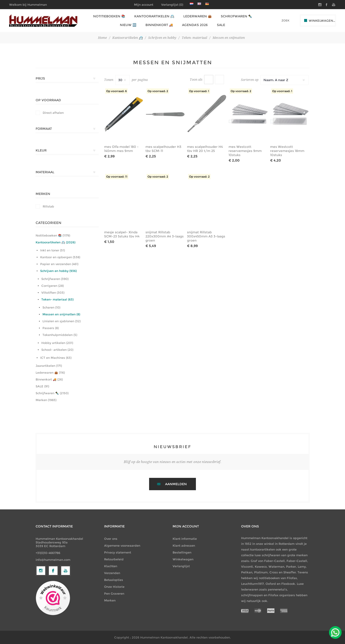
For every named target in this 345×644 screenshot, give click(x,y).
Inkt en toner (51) (53, 250)
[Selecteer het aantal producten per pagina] (122, 80)
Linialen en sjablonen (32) (62, 321)
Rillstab (48, 206)
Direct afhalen (53, 113)
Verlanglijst (181, 566)
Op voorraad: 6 (116, 91)
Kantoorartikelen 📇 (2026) (55, 242)
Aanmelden (176, 484)
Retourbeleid (114, 559)
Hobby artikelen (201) (57, 343)
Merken (43, 194)
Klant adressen (184, 546)
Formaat (44, 129)
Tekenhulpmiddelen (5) (60, 335)
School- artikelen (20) (57, 350)
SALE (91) (42, 386)
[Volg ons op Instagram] (41, 608)
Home (102, 38)
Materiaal (45, 172)
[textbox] (279, 20)
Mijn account (144, 5)
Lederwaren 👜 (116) (50, 373)
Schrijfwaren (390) (55, 279)
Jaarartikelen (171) (49, 366)
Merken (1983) (46, 400)
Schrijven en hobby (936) (58, 271)
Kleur (41, 150)
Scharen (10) (51, 307)
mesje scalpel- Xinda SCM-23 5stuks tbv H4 (122, 234)
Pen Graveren (114, 593)
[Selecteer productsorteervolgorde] (284, 80)
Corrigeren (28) (53, 286)
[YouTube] (66, 608)
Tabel (209, 80)
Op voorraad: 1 (199, 91)
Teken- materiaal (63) (57, 299)
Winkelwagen (183, 559)
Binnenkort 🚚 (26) (49, 379)
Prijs (40, 78)
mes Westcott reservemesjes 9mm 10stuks (245, 151)
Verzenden (112, 573)
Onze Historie (114, 587)
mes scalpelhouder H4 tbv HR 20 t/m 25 (205, 149)
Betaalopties (114, 580)
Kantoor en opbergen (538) (60, 257)
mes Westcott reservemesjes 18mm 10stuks (287, 151)
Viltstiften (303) (53, 293)
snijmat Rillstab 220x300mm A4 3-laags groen (165, 236)
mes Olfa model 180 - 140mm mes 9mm (121, 149)
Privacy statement (118, 552)
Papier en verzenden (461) (59, 264)
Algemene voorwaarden (122, 546)
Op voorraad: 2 (158, 91)
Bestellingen (182, 552)
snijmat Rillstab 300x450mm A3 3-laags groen (206, 236)
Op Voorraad (48, 100)
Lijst (219, 80)
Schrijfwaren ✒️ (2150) (52, 393)
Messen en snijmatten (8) (61, 314)
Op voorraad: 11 (117, 177)
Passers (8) (51, 328)
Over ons (111, 539)
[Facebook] (53, 608)
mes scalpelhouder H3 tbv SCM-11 (163, 149)
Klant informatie (185, 539)
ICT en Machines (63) (56, 358)
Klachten (111, 566)
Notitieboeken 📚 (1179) (53, 235)
